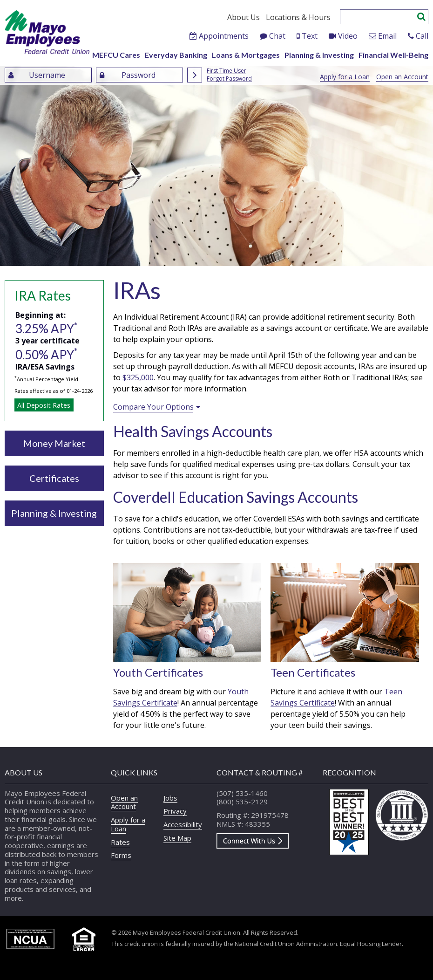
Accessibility (183, 824)
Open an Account (402, 77)
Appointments (224, 36)
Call (422, 36)
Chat (277, 36)
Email (387, 36)
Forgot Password (229, 79)
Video (348, 36)
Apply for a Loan (345, 77)
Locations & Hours (298, 17)
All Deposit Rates (44, 405)
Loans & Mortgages (246, 55)
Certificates (54, 478)
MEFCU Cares (116, 55)
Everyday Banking (176, 55)
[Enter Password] (139, 75)
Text (310, 36)
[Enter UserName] (48, 75)
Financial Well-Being (393, 55)
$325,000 (138, 377)
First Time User (227, 71)
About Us (244, 17)
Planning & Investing (319, 55)
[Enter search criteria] (379, 17)
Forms (121, 855)
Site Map (177, 838)
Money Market (54, 443)
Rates (120, 842)
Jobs (170, 798)
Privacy (175, 811)
